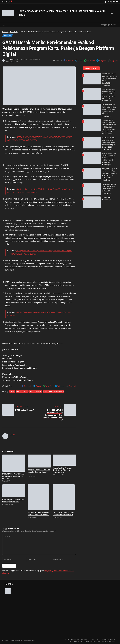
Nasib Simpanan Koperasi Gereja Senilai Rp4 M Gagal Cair (13, 501)
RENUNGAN (94, 11)
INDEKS (22, 15)
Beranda (5, 32)
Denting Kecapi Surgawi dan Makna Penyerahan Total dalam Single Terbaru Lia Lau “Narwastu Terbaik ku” (110, 173)
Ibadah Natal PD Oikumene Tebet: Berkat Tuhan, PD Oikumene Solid (62, 470)
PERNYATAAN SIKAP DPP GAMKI (53, 391)
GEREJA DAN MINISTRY (35, 11)
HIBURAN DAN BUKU (79, 11)
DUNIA (59, 11)
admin (12, 59)
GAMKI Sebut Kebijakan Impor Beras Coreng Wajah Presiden (63, 514)
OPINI (103, 11)
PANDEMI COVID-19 (35, 391)
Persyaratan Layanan (97, 641)
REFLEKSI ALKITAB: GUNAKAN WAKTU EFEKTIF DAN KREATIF (38, 514)
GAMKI (12, 391)
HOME (21, 11)
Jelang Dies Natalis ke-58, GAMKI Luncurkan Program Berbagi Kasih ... (39, 472)
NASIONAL (50, 11)
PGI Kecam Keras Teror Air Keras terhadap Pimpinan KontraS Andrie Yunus (109, 189)
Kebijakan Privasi (111, 641)
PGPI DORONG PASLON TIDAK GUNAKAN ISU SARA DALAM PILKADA (13, 476)
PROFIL (66, 11)
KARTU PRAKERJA (22, 391)
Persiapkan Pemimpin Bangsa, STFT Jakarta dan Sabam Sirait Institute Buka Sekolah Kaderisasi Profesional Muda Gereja (110, 125)
